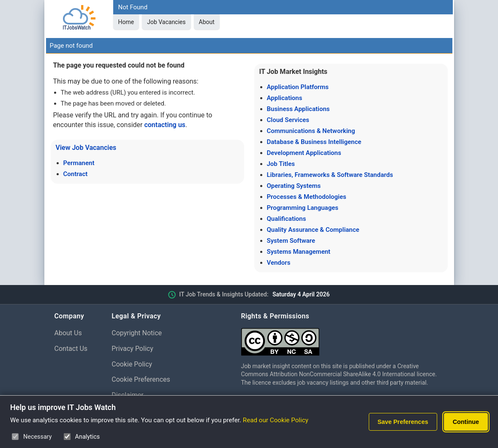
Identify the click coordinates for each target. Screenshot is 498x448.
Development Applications (304, 153)
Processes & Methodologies (307, 197)
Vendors (279, 263)
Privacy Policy (132, 349)
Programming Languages (303, 208)
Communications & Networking (311, 131)
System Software (291, 241)
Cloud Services (288, 120)
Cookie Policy (132, 364)
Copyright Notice (137, 333)
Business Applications (298, 109)
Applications (285, 98)
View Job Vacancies (86, 148)
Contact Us (71, 349)
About (207, 22)
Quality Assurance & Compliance (313, 230)
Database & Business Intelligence (314, 142)
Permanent (79, 163)
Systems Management (299, 252)
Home (126, 22)
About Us (68, 333)
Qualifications (287, 219)
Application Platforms (298, 87)
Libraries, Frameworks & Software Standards (330, 175)
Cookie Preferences (141, 379)
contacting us (165, 125)
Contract (76, 174)
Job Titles (281, 164)
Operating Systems (294, 186)
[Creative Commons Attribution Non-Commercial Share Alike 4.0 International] (343, 338)
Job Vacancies (166, 22)
